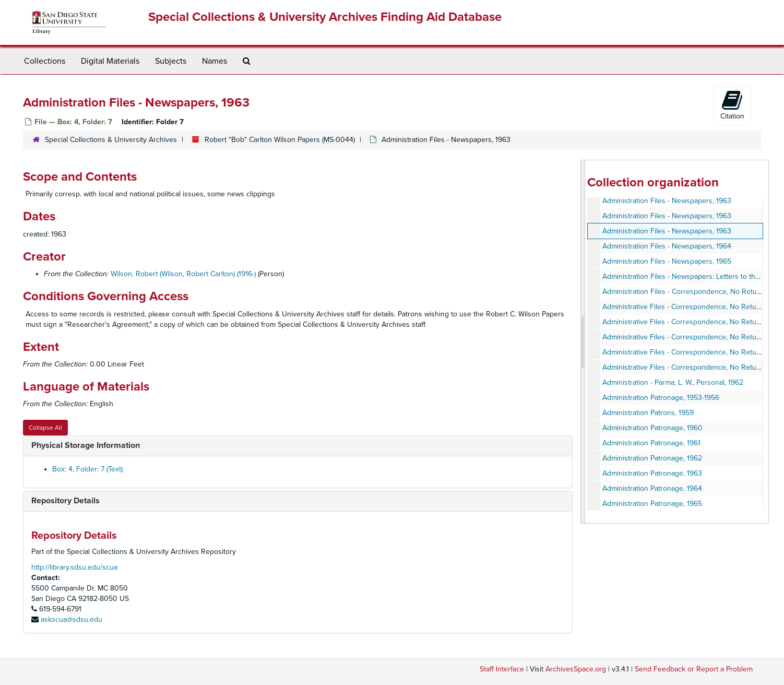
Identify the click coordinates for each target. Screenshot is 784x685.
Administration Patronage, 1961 (651, 443)
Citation (732, 105)
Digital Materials (110, 61)
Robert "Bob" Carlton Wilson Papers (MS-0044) (280, 140)
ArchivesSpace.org (576, 669)
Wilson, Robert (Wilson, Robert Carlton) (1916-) (183, 274)
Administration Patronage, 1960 (652, 428)
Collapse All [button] (45, 428)
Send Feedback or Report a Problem (694, 669)
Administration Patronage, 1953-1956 (661, 398)
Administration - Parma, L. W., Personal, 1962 (673, 382)
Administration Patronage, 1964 (652, 488)
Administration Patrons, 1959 (648, 413)
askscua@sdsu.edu (72, 619)
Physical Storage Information (86, 445)
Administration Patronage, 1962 (652, 458)
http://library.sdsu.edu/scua (74, 567)
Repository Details (66, 501)
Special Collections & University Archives (111, 140)
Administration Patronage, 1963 (652, 473)
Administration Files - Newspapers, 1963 (667, 201)
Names (215, 61)
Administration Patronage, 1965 (652, 504)
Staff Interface (502, 669)
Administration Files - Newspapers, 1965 (667, 261)
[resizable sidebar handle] (583, 342)
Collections (45, 61)
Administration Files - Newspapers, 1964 (667, 246)
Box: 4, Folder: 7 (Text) (87, 469)
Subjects (171, 61)
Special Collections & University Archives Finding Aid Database (325, 17)
